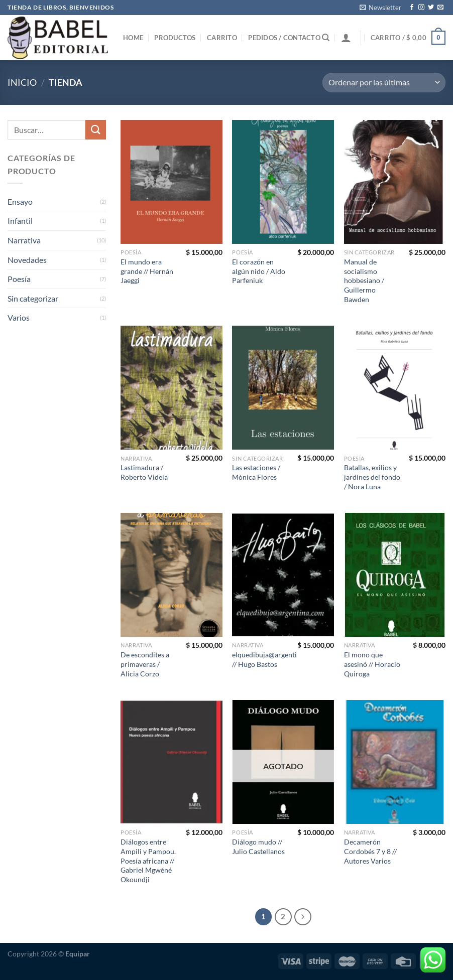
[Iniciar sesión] (346, 38)
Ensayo (20, 201)
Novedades (27, 260)
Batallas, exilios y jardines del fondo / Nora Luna (372, 477)
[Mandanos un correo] (440, 8)
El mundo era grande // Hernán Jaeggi (147, 271)
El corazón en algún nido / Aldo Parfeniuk (259, 271)
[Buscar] (326, 38)
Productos (175, 38)
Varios (19, 317)
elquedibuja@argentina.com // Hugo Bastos (276, 659)
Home (133, 38)
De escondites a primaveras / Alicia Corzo (145, 664)
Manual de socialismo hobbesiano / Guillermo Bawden (364, 281)
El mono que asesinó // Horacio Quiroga (372, 664)
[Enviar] (95, 130)
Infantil (20, 221)
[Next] (303, 917)
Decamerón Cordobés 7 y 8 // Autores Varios (370, 851)
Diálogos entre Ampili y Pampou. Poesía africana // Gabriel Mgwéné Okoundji (148, 861)
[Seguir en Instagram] (421, 8)
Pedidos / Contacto (284, 38)
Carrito (222, 38)
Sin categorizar (33, 298)
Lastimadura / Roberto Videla (144, 472)
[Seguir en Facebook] (412, 8)
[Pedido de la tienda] (384, 83)
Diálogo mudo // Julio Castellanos (258, 847)
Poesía (19, 279)
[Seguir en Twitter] (431, 8)
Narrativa (24, 240)
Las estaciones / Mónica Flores (256, 472)
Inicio (22, 82)
